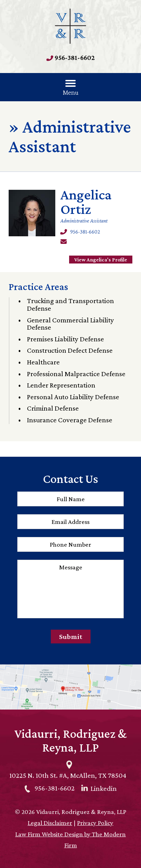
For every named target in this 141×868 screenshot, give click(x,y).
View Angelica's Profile (101, 260)
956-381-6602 (75, 58)
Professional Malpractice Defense (76, 374)
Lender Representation (61, 385)
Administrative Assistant (84, 221)
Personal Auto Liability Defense (73, 397)
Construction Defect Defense (70, 350)
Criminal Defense (53, 408)
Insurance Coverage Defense (70, 420)
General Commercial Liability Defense (70, 324)
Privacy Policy (95, 823)
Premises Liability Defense (65, 339)
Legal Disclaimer (50, 823)
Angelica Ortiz (86, 202)
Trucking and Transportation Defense (70, 304)
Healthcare (43, 362)
